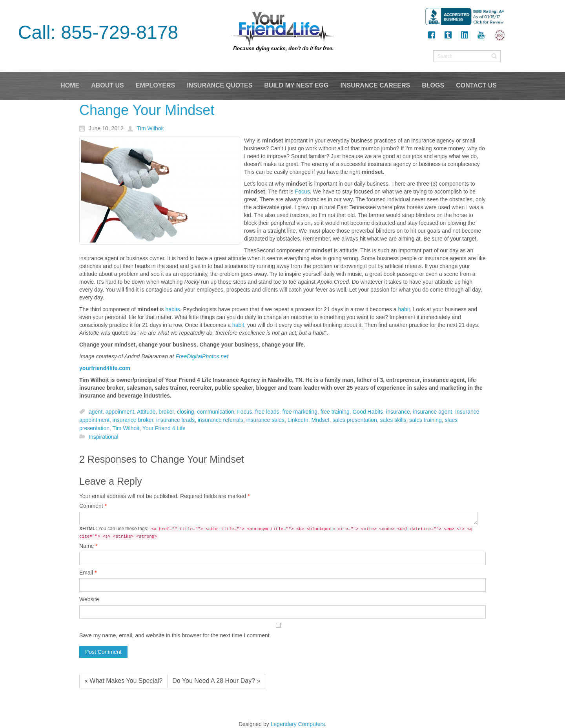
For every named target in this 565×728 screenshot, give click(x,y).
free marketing (300, 412)
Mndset (320, 420)
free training (335, 412)
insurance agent (433, 412)
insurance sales (265, 420)
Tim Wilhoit (126, 429)
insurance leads (175, 420)
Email (88, 573)
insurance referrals (221, 420)
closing (186, 412)
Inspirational (104, 437)
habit (404, 309)
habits (172, 309)
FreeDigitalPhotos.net (202, 356)
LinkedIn (298, 420)
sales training (426, 420)
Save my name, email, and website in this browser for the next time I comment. (175, 635)
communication (215, 412)
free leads (267, 412)
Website (89, 599)
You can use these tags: (276, 533)
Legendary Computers (298, 724)
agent (96, 412)
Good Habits (368, 412)
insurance (398, 412)
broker (166, 412)
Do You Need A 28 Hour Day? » (216, 681)
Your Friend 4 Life (164, 429)
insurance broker (133, 420)
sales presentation (355, 420)
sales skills (393, 420)
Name (88, 546)
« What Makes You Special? (123, 681)
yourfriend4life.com (105, 368)
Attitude (146, 412)
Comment (93, 506)
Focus (303, 192)
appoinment (120, 412)
